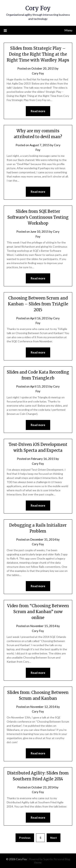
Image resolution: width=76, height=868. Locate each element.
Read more (38, 111)
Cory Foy (38, 8)
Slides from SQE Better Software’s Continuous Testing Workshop (38, 217)
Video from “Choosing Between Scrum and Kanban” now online (38, 612)
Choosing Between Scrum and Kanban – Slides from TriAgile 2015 (38, 304)
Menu (68, 30)
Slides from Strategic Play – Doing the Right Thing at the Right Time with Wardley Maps (38, 54)
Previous (25, 838)
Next (54, 838)
